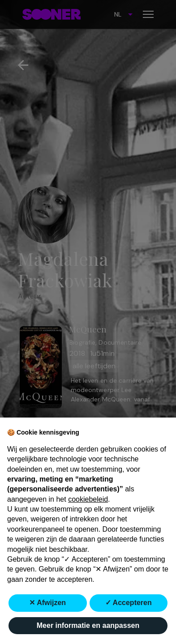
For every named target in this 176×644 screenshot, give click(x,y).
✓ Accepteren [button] (129, 603)
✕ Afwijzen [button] (47, 603)
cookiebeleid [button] (88, 499)
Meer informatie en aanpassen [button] (88, 625)
